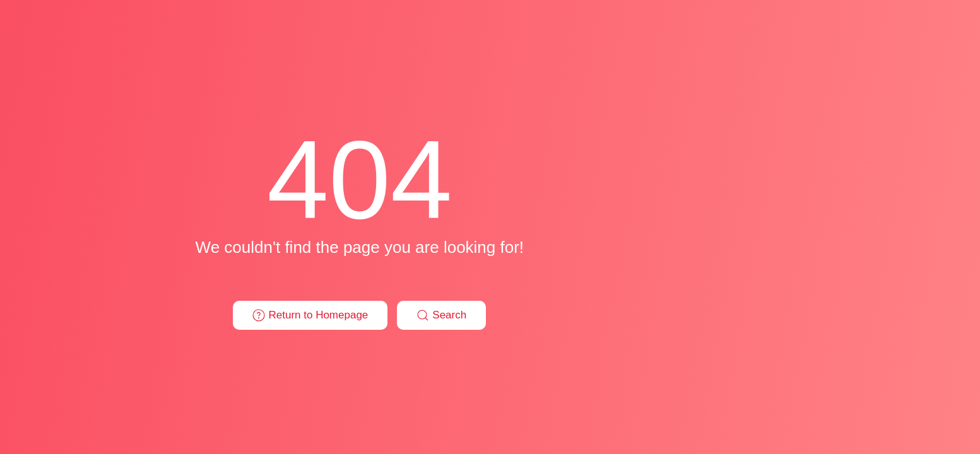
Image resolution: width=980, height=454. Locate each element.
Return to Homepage (310, 315)
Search (441, 315)
